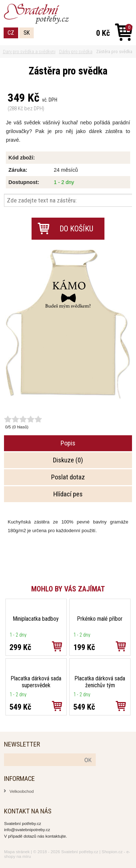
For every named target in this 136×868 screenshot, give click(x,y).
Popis (68, 443)
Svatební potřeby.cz (80, 852)
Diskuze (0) (68, 460)
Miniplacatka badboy (36, 619)
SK (27, 33)
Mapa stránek (17, 852)
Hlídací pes (68, 494)
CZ (11, 33)
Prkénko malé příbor (100, 619)
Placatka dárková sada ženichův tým (100, 682)
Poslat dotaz (68, 477)
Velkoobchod (22, 791)
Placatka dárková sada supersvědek (36, 682)
